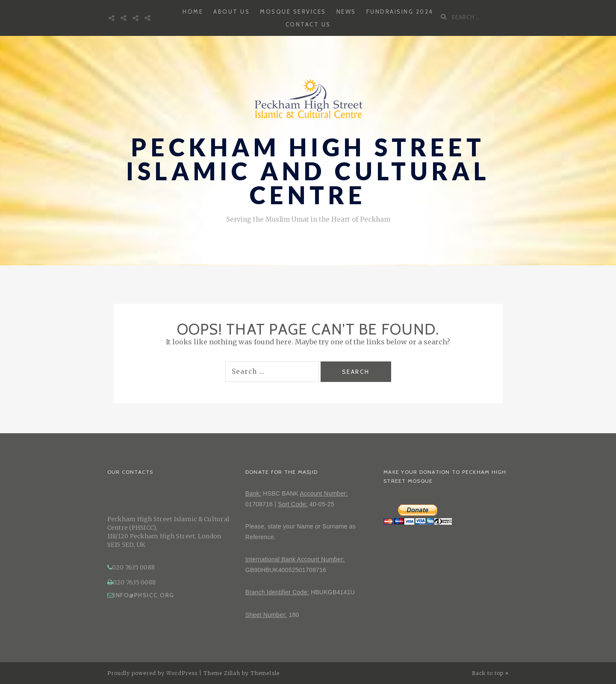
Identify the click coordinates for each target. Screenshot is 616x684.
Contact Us (308, 24)
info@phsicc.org (141, 595)
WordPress (182, 673)
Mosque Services (293, 12)
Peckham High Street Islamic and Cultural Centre (308, 171)
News (346, 12)
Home (193, 12)
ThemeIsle (265, 673)
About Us (231, 12)
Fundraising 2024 (400, 12)
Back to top (491, 673)
